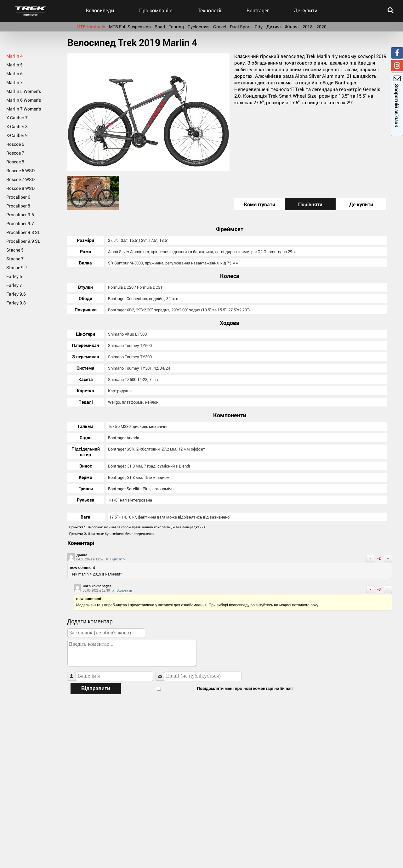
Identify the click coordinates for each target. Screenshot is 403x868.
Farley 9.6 (16, 294)
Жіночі (292, 27)
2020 (321, 27)
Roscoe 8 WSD (20, 188)
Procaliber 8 (18, 206)
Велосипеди (100, 10)
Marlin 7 (14, 82)
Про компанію (156, 10)
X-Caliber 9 (17, 135)
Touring (176, 27)
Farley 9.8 (16, 303)
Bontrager (258, 10)
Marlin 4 (14, 56)
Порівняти (310, 204)
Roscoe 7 (15, 153)
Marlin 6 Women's (24, 100)
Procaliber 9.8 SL (23, 232)
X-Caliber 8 (17, 126)
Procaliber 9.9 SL (23, 241)
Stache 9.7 (17, 267)
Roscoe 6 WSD (20, 170)
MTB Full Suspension (130, 27)
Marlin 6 (14, 74)
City (259, 27)
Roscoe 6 (15, 144)
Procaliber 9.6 (20, 215)
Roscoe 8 (15, 162)
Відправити (96, 688)
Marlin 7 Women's (24, 109)
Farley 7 (14, 285)
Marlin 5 (14, 65)
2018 (308, 27)
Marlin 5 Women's (24, 91)
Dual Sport (240, 27)
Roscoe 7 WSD (20, 179)
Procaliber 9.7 (20, 223)
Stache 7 (15, 259)
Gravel (220, 27)
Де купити (306, 10)
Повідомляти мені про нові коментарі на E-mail (207, 688)
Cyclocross (199, 27)
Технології (210, 10)
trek (30, 11)
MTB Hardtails (91, 27)
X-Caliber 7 (17, 118)
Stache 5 (15, 250)
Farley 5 (14, 276)
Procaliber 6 (18, 197)
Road (160, 27)
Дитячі (274, 27)
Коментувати (260, 204)
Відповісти (118, 559)
